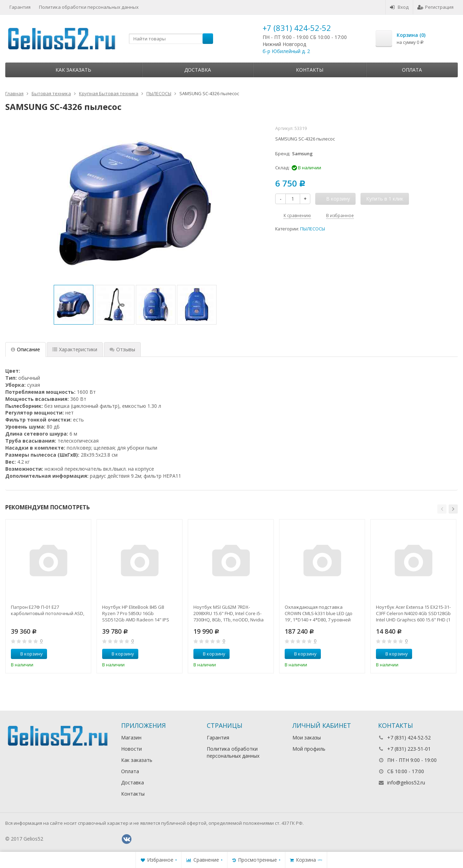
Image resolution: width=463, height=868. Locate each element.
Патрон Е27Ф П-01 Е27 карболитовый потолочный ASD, (48, 610)
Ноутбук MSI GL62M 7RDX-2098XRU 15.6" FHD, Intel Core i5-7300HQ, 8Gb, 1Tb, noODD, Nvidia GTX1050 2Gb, (229, 613)
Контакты (310, 70)
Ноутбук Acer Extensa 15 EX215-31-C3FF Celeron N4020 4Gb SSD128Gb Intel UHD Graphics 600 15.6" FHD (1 (413, 613)
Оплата (412, 70)
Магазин (131, 738)
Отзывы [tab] (122, 349)
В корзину (28, 654)
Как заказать (73, 70)
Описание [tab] (25, 349)
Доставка (198, 70)
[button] (442, 509)
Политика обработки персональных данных (89, 7)
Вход (399, 7)
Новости (131, 749)
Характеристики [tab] (75, 349)
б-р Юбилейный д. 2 (286, 51)
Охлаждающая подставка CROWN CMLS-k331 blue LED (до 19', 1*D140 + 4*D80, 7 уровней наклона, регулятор (319, 613)
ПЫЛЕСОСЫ (313, 229)
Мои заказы (307, 738)
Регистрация (435, 7)
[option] (74, 305)
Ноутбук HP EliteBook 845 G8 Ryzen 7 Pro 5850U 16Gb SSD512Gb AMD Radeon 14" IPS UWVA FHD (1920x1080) (136, 613)
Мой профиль (309, 749)
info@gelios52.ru (406, 782)
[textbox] (171, 39)
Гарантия (20, 7)
